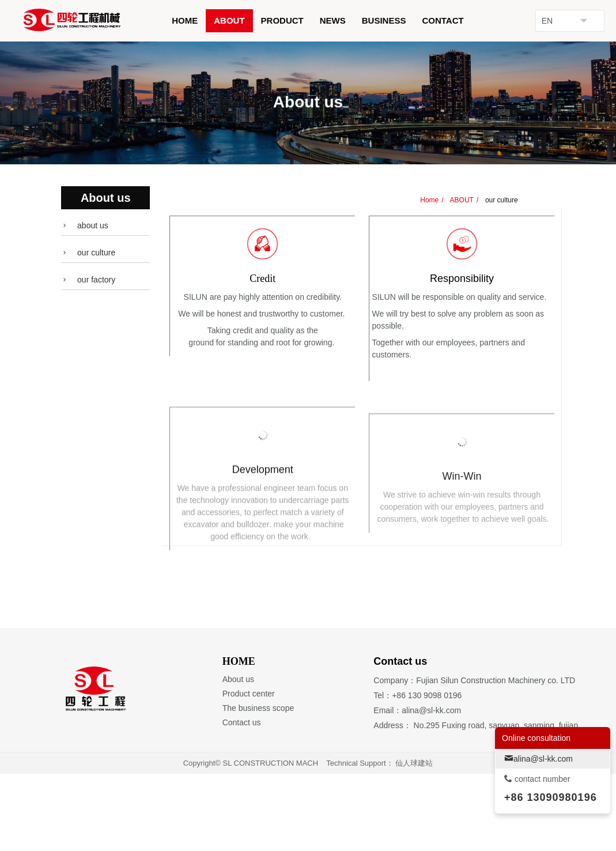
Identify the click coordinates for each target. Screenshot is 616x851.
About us (238, 756)
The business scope (258, 785)
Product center (249, 771)
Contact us (242, 800)
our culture (501, 200)
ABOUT (461, 200)
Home (429, 200)
